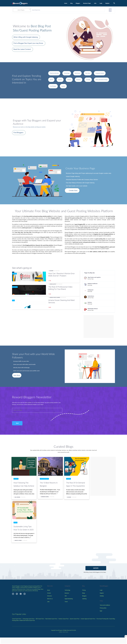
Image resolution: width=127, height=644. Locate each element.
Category (14, 274)
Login (101, 3)
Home (66, 3)
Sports (51, 80)
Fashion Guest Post (63, 619)
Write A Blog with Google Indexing (26, 37)
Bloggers (78, 3)
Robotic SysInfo (65, 632)
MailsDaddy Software (93, 309)
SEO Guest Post (40, 619)
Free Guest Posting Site (103, 619)
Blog (71, 3)
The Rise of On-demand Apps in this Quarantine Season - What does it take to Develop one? (76, 485)
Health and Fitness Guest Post (27, 620)
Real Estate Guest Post (51, 619)
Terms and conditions (105, 605)
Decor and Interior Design (101, 80)
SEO (13, 300)
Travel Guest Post (17, 619)
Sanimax (90, 302)
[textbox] (22, 10)
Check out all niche (54, 73)
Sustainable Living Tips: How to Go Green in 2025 (23, 528)
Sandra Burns (91, 296)
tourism (63, 86)
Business (79, 80)
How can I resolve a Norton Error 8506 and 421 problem (61, 275)
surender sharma (45, 497)
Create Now (73, 190)
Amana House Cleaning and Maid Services (61, 301)
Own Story (88, 73)
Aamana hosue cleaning (55, 297)
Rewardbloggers (59, 630)
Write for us (50, 599)
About (49, 590)
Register (107, 3)
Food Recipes (53, 86)
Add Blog (84, 599)
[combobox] (22, 10)
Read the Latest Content (22, 49)
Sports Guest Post (75, 619)
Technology (67, 73)
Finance (60, 80)
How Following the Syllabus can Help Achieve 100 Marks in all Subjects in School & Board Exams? (24, 485)
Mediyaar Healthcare (93, 284)
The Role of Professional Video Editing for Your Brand (60, 288)
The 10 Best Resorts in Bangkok (49, 484)
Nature (15, 523)
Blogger (51, 271)
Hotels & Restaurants (44, 479)
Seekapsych (90, 290)
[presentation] (21, 415)
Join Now (17, 375)
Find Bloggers (18, 133)
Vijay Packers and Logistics (94, 277)
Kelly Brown (17, 497)
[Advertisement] (99, 326)
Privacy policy (103, 608)
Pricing (84, 590)
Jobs (95, 3)
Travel (66, 602)
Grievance (49, 596)
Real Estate (77, 73)
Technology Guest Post (28, 619)
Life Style (88, 80)
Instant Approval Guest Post (88, 619)
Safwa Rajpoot (53, 284)
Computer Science (100, 73)
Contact (49, 593)
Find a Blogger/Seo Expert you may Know (28, 43)
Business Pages (87, 3)
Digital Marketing (69, 599)
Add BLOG (96, 568)
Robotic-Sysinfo (18, 540)
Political (69, 80)
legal (101, 611)
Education (16, 479)
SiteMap (102, 596)
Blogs (84, 593)
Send (17, 423)
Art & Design (15, 287)
